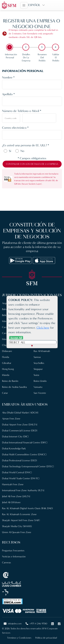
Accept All (16, 338)
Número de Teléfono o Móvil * (22, 111)
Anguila (6, 303)
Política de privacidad (46, 638)
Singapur (38, 369)
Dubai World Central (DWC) (17, 472)
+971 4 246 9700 (36, 624)
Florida (6, 357)
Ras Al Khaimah (42, 351)
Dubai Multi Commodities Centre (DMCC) (24, 454)
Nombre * (8, 77)
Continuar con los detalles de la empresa (32, 164)
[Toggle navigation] (24, 5)
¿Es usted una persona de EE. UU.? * (26, 145)
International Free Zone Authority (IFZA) (23, 490)
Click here (43, 328)
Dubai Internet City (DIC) (15, 437)
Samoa (37, 357)
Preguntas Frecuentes (13, 551)
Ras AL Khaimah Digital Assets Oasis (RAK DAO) (27, 508)
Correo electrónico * (15, 128)
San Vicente (40, 393)
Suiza (36, 375)
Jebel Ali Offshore (11, 502)
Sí (10, 151)
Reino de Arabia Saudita (14, 387)
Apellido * (8, 94)
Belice (5, 315)
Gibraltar (7, 363)
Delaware (7, 351)
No (22, 151)
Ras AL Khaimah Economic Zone (19, 514)
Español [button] (34, 5)
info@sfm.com (13, 624)
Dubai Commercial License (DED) (20, 431)
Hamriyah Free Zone (13, 484)
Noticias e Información (14, 556)
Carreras (6, 562)
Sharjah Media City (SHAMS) (17, 526)
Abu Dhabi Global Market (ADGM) (20, 413)
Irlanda (6, 375)
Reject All (18, 342)
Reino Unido (40, 381)
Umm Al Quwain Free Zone (17, 532)
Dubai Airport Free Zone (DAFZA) (20, 425)
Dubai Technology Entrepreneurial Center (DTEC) (28, 466)
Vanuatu (38, 387)
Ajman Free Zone (11, 419)
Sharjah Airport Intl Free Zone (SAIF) (21, 520)
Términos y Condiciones (19, 638)
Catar (5, 393)
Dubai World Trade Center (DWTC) (21, 478)
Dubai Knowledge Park (14, 448)
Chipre (6, 345)
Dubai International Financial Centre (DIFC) (25, 442)
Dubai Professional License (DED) (20, 460)
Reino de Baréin (10, 381)
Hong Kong (8, 369)
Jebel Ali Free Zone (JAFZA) (16, 496)
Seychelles (39, 363)
